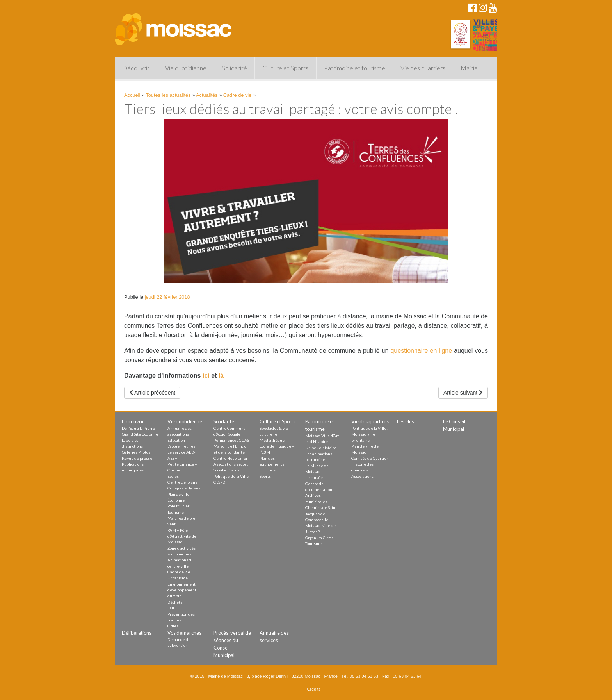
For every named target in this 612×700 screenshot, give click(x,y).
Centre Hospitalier (230, 458)
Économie (176, 500)
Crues (173, 626)
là (221, 376)
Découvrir (136, 68)
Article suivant (463, 393)
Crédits (314, 689)
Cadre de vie (238, 95)
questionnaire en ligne (421, 351)
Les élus (406, 421)
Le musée (314, 477)
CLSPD (219, 482)
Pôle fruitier (178, 506)
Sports (265, 476)
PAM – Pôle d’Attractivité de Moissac (182, 536)
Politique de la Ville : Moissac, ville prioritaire (370, 434)
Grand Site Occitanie (140, 434)
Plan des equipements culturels (272, 464)
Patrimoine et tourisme (355, 68)
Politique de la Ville (231, 476)
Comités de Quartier (370, 458)
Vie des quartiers (423, 68)
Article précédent (152, 393)
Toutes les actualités (168, 95)
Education (176, 440)
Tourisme (176, 512)
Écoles (173, 476)
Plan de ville (178, 494)
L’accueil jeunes (181, 446)
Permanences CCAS (231, 440)
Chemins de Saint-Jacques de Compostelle (322, 513)
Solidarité (234, 68)
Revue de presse (137, 458)
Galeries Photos (136, 452)
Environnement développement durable (182, 590)
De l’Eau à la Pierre (138, 428)
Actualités (207, 95)
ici (205, 376)
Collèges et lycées (184, 488)
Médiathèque (272, 440)
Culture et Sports (285, 68)
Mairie (469, 68)
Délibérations (137, 633)
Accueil (132, 95)
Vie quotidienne (186, 68)
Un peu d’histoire (321, 448)
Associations (362, 476)
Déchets (175, 602)
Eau (171, 608)
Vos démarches (184, 633)
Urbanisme (178, 578)
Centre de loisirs (182, 482)
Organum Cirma (319, 537)
